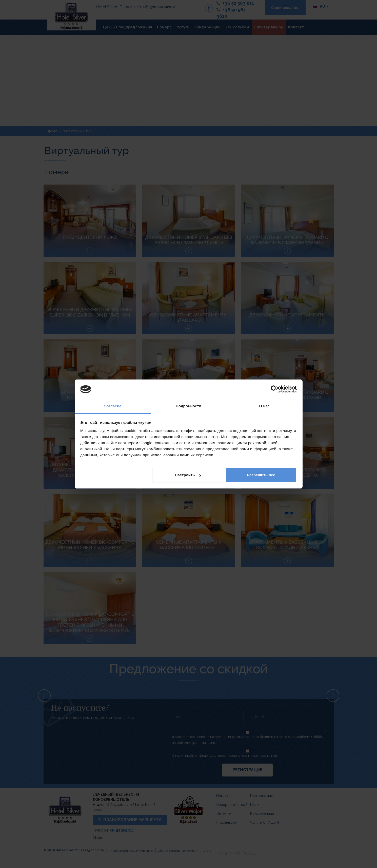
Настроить (188, 475)
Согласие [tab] (112, 406)
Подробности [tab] (188, 406)
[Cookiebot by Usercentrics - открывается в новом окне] (275, 389)
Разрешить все (261, 475)
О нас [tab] (264, 406)
